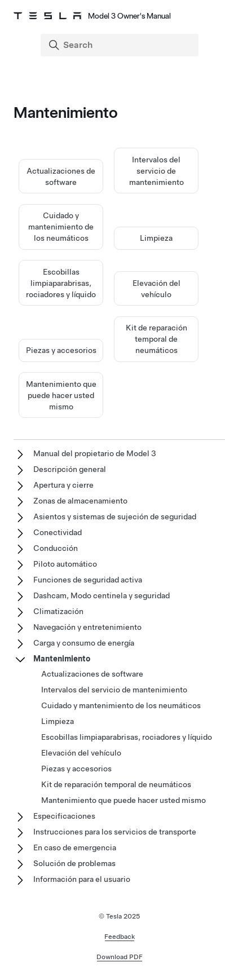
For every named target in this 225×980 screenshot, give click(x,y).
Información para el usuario (82, 879)
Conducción (56, 548)
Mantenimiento (62, 659)
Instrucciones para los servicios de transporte (115, 832)
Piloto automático (65, 564)
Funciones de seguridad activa (88, 580)
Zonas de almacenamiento (80, 501)
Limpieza (156, 238)
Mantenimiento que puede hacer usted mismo (61, 395)
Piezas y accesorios (61, 350)
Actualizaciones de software (92, 674)
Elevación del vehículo (81, 753)
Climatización (58, 611)
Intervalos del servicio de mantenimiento (156, 171)
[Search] (121, 45)
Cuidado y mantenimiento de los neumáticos (61, 227)
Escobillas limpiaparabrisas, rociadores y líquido (61, 283)
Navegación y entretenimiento (87, 627)
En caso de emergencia (75, 847)
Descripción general (70, 469)
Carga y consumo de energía (84, 643)
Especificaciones (64, 816)
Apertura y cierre (63, 485)
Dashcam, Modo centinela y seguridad (102, 595)
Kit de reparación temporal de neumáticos (156, 339)
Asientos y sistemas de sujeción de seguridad (115, 517)
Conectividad (58, 532)
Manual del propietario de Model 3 (95, 453)
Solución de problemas (74, 863)
